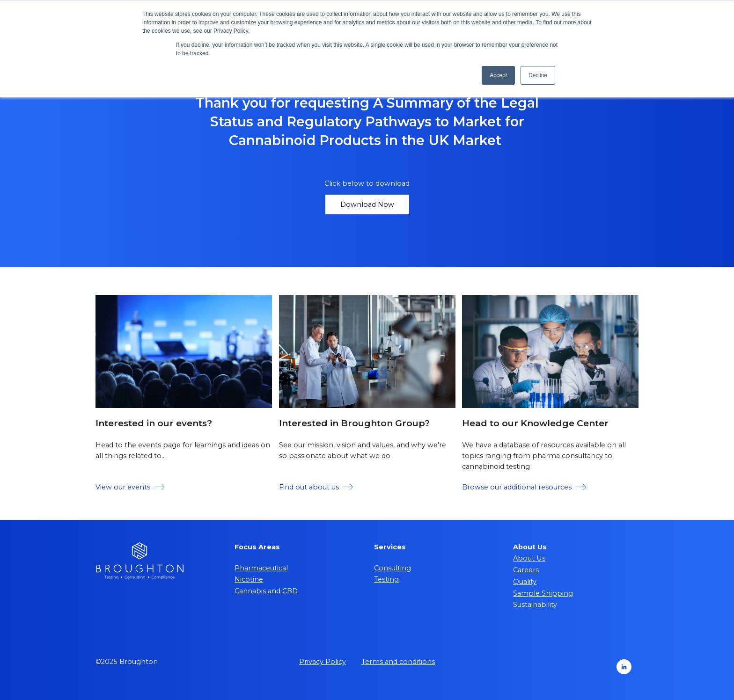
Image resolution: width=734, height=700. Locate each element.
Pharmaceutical (261, 568)
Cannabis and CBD (266, 591)
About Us (529, 558)
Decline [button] (538, 75)
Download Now (367, 204)
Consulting (393, 568)
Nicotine (249, 579)
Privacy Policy (323, 662)
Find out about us (316, 487)
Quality (525, 582)
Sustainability (535, 605)
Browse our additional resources (524, 487)
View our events (130, 487)
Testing (386, 579)
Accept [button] (498, 75)
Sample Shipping (543, 593)
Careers (526, 570)
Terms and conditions (398, 662)
